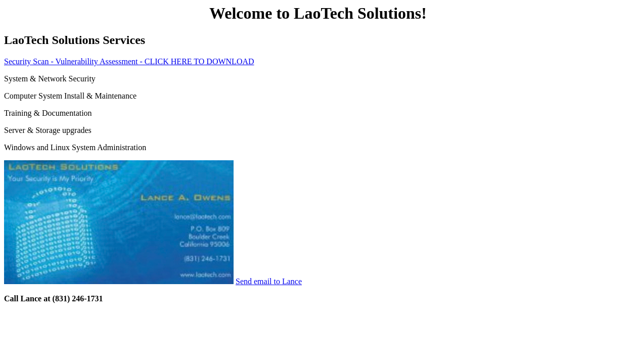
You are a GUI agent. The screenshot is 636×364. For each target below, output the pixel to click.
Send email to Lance (269, 281)
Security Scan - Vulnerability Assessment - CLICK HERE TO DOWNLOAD (129, 61)
